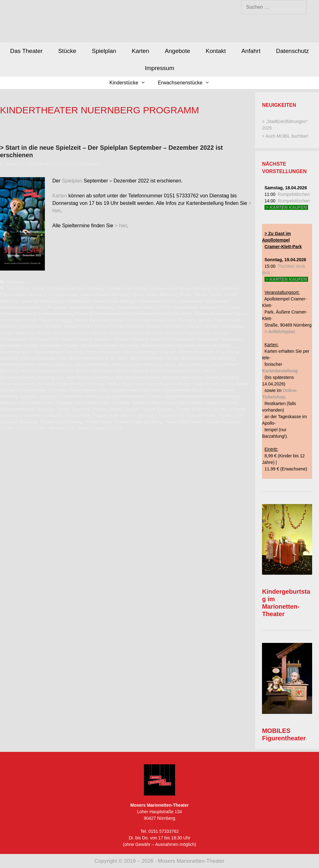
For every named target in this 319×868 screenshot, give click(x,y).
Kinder (138, 295)
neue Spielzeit (79, 377)
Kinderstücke (130, 83)
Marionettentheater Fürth (43, 358)
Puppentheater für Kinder (43, 390)
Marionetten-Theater (59, 345)
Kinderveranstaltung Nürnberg (163, 314)
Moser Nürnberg (193, 364)
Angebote (177, 51)
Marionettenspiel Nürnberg (58, 352)
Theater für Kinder (193, 409)
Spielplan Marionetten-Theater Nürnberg (202, 396)
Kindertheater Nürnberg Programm (206, 307)
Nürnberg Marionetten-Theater (190, 377)
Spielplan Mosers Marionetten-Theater (167, 403)
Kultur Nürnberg (77, 339)
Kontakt (216, 51)
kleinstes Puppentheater (188, 333)
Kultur (54, 339)
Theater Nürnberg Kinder (23, 428)
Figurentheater (226, 288)
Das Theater (26, 51)
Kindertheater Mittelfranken (204, 301)
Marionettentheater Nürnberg (208, 358)
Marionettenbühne (157, 345)
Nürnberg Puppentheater (61, 384)
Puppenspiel (133, 384)
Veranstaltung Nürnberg (100, 428)
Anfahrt (251, 51)
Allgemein (16, 282)
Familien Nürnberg (86, 288)
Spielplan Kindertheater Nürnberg (71, 396)
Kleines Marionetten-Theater (221, 314)
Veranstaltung (62, 428)
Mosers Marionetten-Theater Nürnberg (112, 371)
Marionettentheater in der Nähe (98, 358)
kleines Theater (79, 326)
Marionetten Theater (19, 345)
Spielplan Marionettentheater (27, 403)
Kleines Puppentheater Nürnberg (31, 326)
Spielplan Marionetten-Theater (133, 396)
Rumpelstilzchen (294, 194)
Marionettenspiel (16, 352)
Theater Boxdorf (124, 409)
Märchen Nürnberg (131, 339)
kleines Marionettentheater (100, 320)
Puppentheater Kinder (184, 390)
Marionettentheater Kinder (154, 358)
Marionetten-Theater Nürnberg (109, 345)
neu (60, 377)
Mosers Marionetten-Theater (47, 371)
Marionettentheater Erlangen (150, 352)
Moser (170, 364)
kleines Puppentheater (219, 320)
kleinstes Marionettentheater (62, 333)
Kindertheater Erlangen (116, 301)
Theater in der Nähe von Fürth (187, 415)
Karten (140, 51)
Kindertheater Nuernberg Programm (34, 307)
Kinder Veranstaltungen (42, 301)
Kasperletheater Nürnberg (105, 295)
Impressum (159, 68)
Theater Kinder (99, 422)
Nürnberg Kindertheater (137, 377)
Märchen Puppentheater (173, 339)
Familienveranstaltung (127, 288)
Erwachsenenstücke (187, 83)
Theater (99, 409)
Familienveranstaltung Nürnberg (180, 288)
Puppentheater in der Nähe (135, 390)
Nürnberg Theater (103, 384)
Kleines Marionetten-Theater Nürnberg (36, 320)
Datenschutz (293, 51)
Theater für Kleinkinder (41, 415)
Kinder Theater (194, 295)
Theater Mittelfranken (184, 422)
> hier (121, 226)
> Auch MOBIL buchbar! (285, 136)
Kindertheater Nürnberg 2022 (144, 307)
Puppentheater (206, 384)
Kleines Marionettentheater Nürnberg (162, 320)
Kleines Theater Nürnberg (119, 326)
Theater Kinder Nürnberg (138, 422)
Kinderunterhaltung (18, 314)
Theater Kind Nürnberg (61, 422)
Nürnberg (104, 377)
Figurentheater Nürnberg (23, 295)
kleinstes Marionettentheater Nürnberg (127, 333)
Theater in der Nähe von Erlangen (125, 415)
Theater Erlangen (157, 409)
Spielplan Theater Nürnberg (64, 409)
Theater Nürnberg (223, 422)
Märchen (103, 339)
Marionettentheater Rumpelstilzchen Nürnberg (119, 364)
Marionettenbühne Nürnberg (203, 345)
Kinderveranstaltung (114, 314)
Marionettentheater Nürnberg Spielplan (36, 364)
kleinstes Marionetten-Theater (174, 326)
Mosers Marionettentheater (175, 371)
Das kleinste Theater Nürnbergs (36, 288)
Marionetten (232, 339)
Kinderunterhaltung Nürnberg (65, 314)
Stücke (67, 51)
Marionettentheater (103, 352)
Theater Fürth (78, 415)
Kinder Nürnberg (162, 295)
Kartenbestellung (280, 371)
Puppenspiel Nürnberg (169, 384)
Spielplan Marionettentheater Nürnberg (93, 403)
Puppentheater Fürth (88, 390)
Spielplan (104, 51)
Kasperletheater (63, 295)
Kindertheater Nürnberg (92, 307)
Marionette (208, 339)
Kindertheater (79, 301)
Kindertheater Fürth (158, 301)
